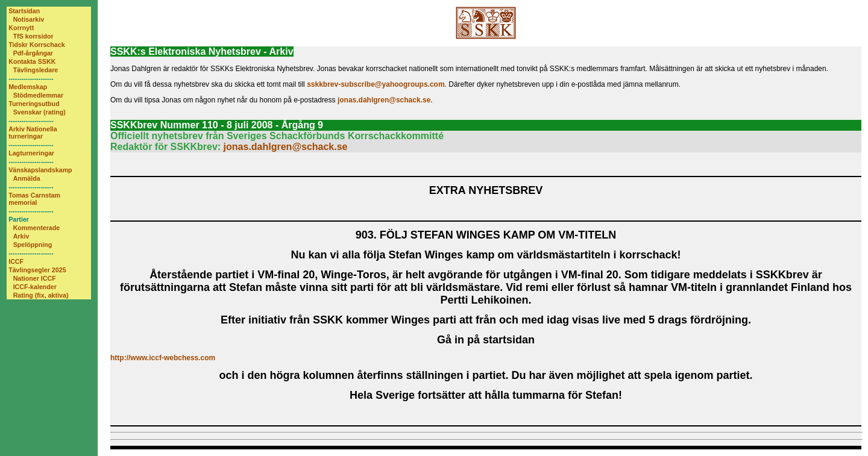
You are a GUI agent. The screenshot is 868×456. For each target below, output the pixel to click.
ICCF (16, 261)
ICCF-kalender (35, 287)
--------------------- (31, 78)
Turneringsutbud (34, 104)
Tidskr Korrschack (36, 45)
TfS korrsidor (33, 36)
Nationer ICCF (35, 278)
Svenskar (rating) (39, 112)
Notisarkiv (29, 19)
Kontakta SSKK (32, 61)
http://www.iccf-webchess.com (163, 358)
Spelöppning (33, 245)
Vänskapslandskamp (40, 170)
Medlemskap (28, 87)
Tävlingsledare (36, 70)
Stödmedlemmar (39, 95)
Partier (19, 219)
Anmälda (27, 178)
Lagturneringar (31, 153)
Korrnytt (21, 28)
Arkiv (21, 236)
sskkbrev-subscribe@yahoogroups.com (376, 84)
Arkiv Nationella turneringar (33, 133)
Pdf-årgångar (33, 53)
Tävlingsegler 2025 (37, 270)
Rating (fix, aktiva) (41, 295)
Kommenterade (37, 228)
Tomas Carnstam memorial (34, 199)
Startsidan (24, 11)
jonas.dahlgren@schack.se (384, 100)
